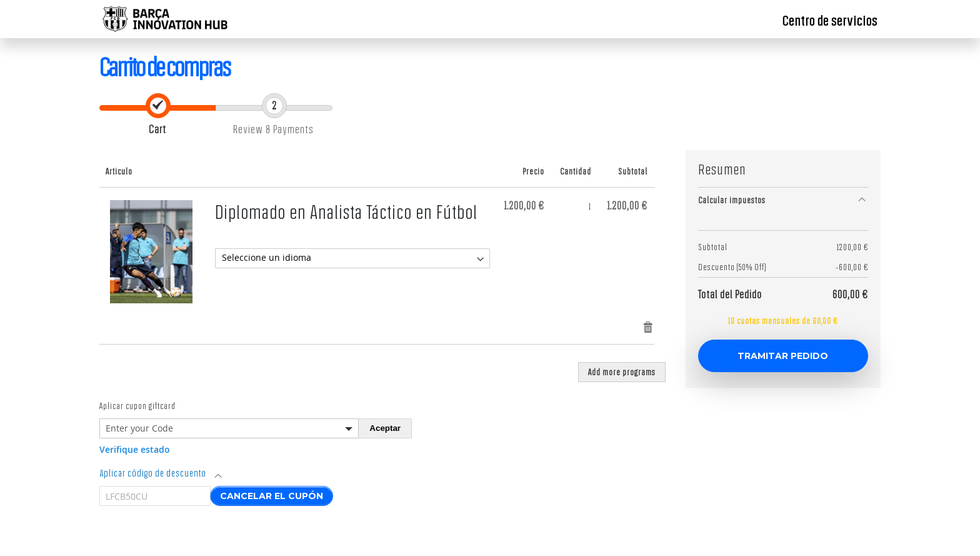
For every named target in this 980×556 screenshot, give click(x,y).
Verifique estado (135, 450)
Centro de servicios (830, 20)
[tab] (783, 200)
